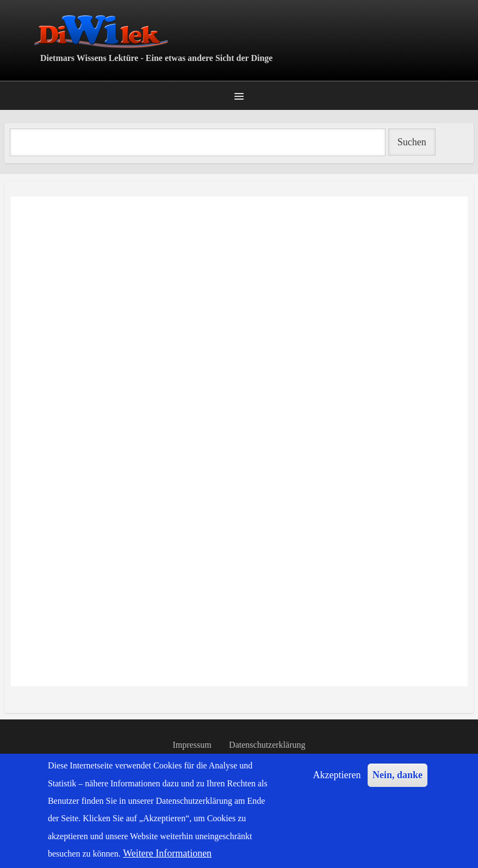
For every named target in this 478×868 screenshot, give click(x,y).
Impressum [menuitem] (192, 745)
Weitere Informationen (167, 853)
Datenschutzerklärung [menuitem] (267, 745)
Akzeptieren (337, 775)
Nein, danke (398, 775)
